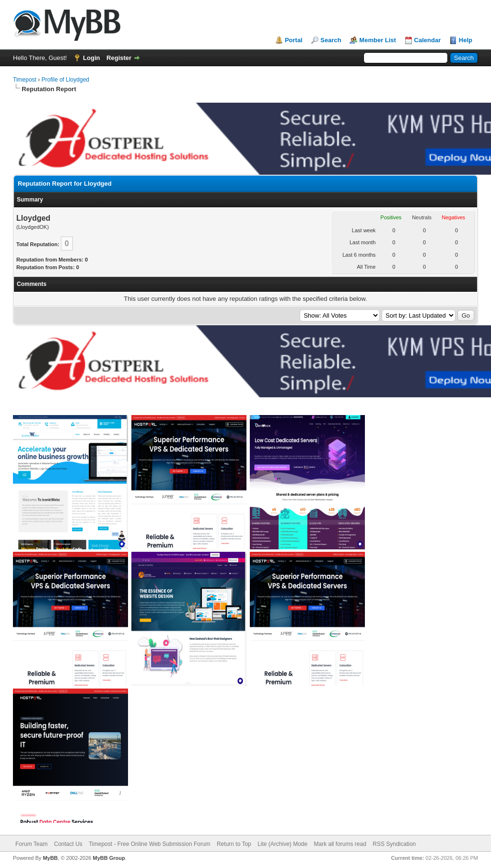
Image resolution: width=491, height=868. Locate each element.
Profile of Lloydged (65, 80)
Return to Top (234, 844)
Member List (378, 40)
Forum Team (31, 844)
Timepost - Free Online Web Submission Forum (149, 844)
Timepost (25, 80)
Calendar (428, 40)
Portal (294, 40)
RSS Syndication (394, 844)
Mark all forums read (340, 844)
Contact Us (68, 844)
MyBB (50, 858)
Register (119, 58)
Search (331, 40)
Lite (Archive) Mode (282, 844)
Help (466, 40)
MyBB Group (109, 858)
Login (91, 58)
